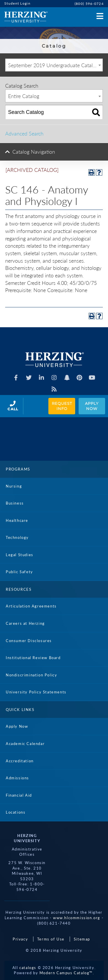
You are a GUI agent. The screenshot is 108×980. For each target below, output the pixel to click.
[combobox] (54, 65)
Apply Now (92, 406)
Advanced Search (24, 133)
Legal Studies (20, 555)
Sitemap (82, 939)
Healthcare (17, 520)
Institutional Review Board (33, 658)
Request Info (62, 406)
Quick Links (20, 710)
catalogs (28, 968)
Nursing (14, 486)
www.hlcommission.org (77, 918)
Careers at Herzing (25, 623)
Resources (19, 589)
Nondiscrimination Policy (31, 675)
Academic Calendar (25, 744)
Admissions (17, 778)
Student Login (17, 3)
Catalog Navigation (34, 152)
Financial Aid (19, 795)
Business (15, 503)
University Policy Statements (36, 692)
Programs (18, 469)
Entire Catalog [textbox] (24, 96)
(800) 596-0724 (89, 4)
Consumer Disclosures (29, 641)
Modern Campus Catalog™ (66, 973)
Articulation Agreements (31, 606)
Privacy (20, 939)
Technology (17, 537)
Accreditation (20, 761)
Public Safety (19, 572)
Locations (16, 812)
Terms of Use (51, 939)
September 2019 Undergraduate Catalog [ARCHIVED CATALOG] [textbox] (55, 65)
